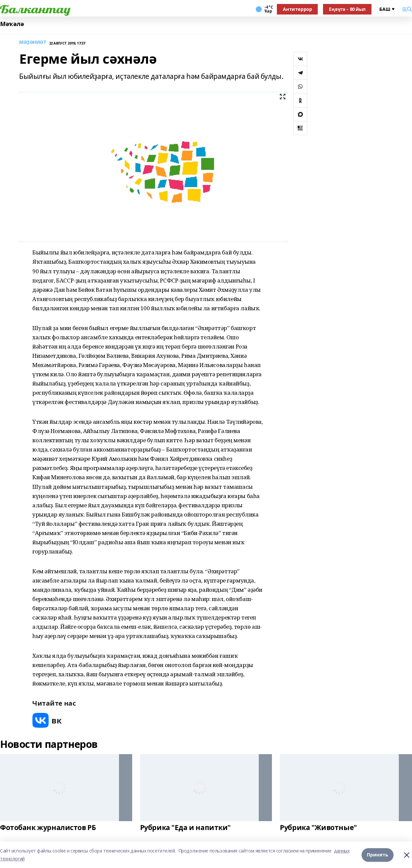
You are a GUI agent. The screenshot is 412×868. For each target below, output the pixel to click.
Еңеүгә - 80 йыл (347, 9)
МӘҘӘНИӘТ (33, 42)
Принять (378, 855)
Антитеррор (297, 9)
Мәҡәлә (12, 24)
